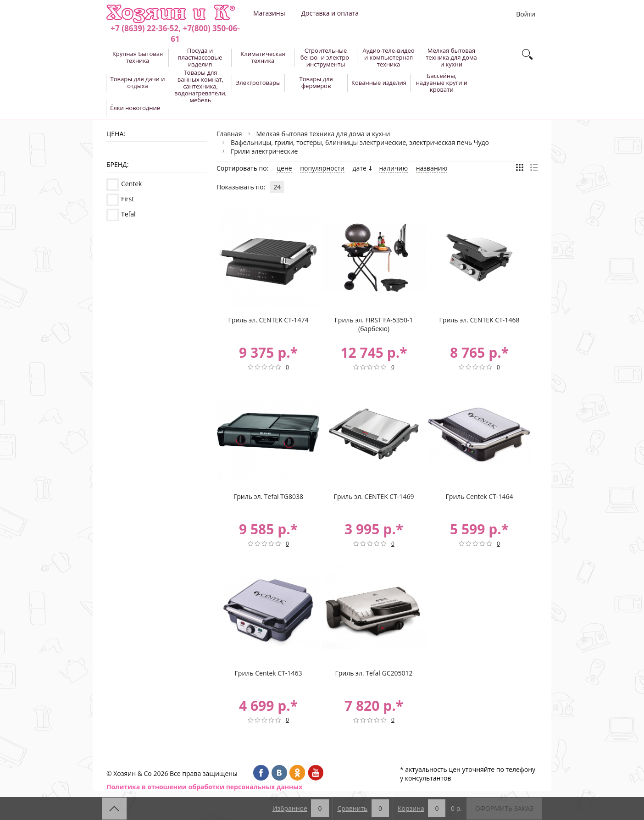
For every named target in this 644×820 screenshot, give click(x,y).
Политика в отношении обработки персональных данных (204, 787)
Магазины (269, 13)
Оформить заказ (504, 808)
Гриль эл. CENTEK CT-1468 (480, 320)
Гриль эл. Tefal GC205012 (374, 673)
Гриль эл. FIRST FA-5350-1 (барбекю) (374, 324)
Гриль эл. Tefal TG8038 (268, 496)
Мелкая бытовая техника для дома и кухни (323, 134)
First (128, 199)
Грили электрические (264, 151)
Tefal (128, 214)
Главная (229, 134)
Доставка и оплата (330, 13)
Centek (131, 184)
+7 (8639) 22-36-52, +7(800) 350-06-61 (175, 33)
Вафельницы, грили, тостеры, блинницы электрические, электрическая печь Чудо (360, 142)
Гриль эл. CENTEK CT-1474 (269, 320)
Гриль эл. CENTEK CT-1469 (374, 496)
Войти (526, 14)
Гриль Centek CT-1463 (269, 673)
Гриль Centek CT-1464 (480, 496)
